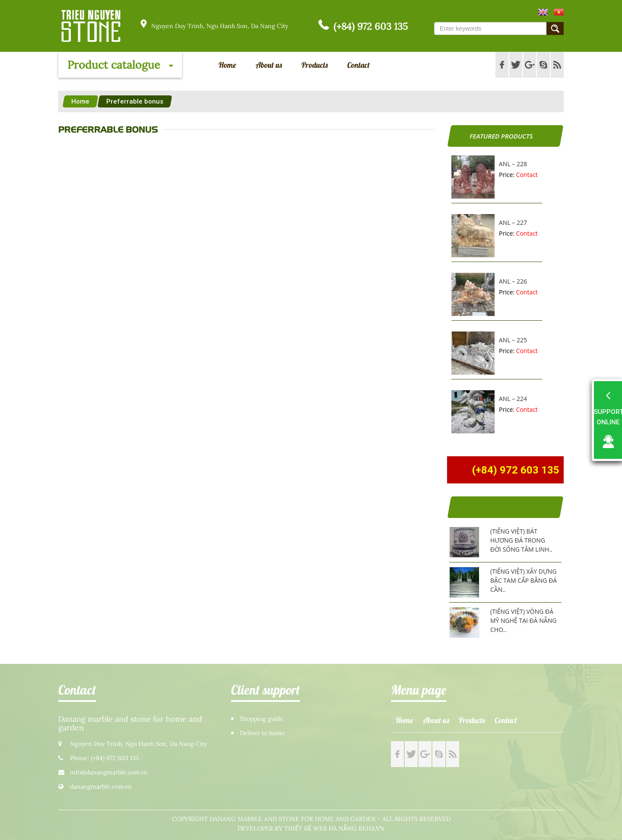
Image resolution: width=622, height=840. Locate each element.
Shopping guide (262, 719)
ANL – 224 (513, 399)
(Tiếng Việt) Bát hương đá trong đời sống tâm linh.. (521, 540)
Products (315, 65)
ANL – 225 (513, 340)
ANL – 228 (513, 164)
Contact (359, 65)
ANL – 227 (513, 223)
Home (227, 65)
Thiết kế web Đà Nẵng (321, 829)
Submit (555, 28)
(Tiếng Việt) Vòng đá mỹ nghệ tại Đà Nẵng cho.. (523, 621)
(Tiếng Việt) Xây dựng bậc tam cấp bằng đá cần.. (524, 580)
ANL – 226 (513, 281)
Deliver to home (262, 733)
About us (269, 65)
